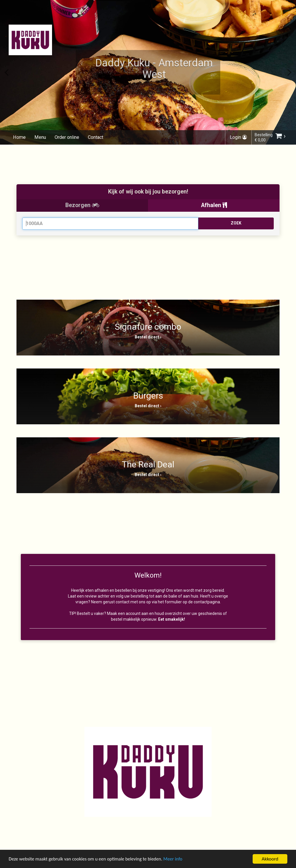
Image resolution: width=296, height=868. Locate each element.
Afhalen (214, 205)
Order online (66, 137)
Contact (95, 137)
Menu (39, 137)
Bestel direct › (148, 337)
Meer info (178, 860)
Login (238, 137)
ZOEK (236, 223)
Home (19, 137)
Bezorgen (82, 205)
